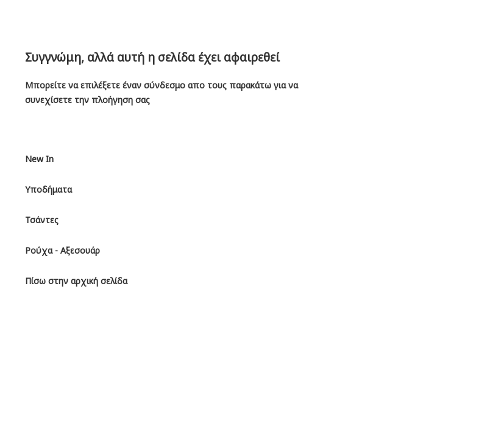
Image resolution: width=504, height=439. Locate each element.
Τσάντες (42, 220)
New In (39, 159)
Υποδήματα (48, 189)
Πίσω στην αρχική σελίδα (76, 281)
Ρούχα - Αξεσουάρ (62, 250)
